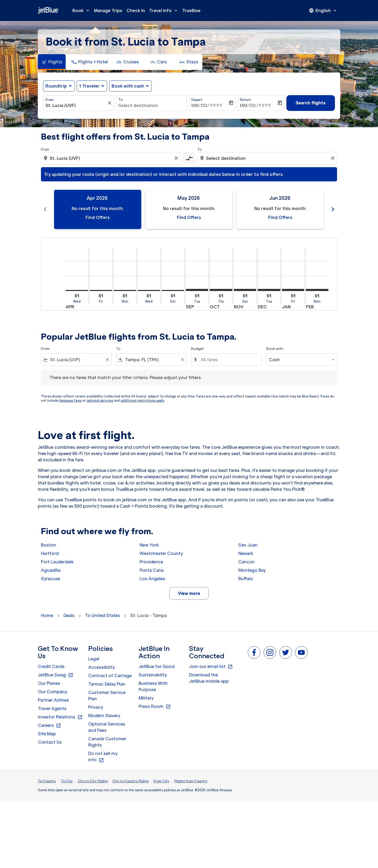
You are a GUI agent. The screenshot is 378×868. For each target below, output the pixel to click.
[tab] (52, 62)
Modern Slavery (104, 716)
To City (67, 781)
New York (149, 545)
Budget (198, 349)
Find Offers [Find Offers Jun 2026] (280, 217)
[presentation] (323, 11)
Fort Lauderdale (57, 562)
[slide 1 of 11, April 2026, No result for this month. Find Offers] (98, 209)
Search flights (311, 103)
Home (47, 615)
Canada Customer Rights (107, 742)
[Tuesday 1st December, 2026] (269, 290)
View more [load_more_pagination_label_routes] (189, 593)
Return (245, 100)
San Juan (248, 545)
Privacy (96, 707)
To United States (103, 615)
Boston (49, 545)
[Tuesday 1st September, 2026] (197, 290)
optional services (100, 400)
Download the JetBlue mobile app (209, 678)
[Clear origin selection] (177, 158)
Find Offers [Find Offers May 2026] (189, 217)
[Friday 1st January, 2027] (293, 290)
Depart (197, 100)
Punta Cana (152, 570)
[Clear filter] (110, 103)
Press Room (155, 707)
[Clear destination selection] (333, 158)
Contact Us (50, 742)
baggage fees (70, 400)
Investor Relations (60, 717)
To (120, 100)
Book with (275, 349)
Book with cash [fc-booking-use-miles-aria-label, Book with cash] (128, 86)
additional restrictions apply (142, 400)
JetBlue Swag (56, 675)
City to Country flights (130, 781)
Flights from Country (191, 781)
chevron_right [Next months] (333, 209)
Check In (136, 11)
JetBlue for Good (157, 666)
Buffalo (246, 579)
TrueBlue (191, 11)
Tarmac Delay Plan (107, 684)
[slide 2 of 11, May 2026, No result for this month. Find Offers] (189, 209)
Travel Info (165, 11)
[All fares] (229, 360)
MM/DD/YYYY (207, 105)
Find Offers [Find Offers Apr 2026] (98, 217)
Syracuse (51, 579)
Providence (151, 562)
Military (146, 698)
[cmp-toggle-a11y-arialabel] (189, 158)
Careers (49, 726)
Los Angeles (152, 579)
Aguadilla (51, 570)
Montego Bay (252, 570)
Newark (246, 553)
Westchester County (161, 553)
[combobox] (76, 105)
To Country (47, 781)
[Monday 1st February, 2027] (317, 290)
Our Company (52, 692)
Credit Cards (51, 666)
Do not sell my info (103, 757)
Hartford (50, 553)
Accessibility (102, 667)
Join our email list (211, 667)
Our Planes (49, 683)
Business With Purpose (153, 686)
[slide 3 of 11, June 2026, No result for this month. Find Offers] (280, 209)
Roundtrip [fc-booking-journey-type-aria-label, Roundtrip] (56, 86)
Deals (69, 615)
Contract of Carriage (110, 676)
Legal (94, 659)
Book (82, 11)
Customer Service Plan (107, 696)
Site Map (47, 734)
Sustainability (153, 675)
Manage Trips (108, 11)
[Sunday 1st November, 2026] (245, 290)
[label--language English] (323, 11)
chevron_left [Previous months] (45, 209)
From (49, 100)
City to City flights (93, 781)
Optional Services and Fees (107, 727)
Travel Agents (52, 708)
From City (161, 781)
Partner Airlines (53, 700)
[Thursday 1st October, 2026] (221, 290)
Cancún (246, 562)
